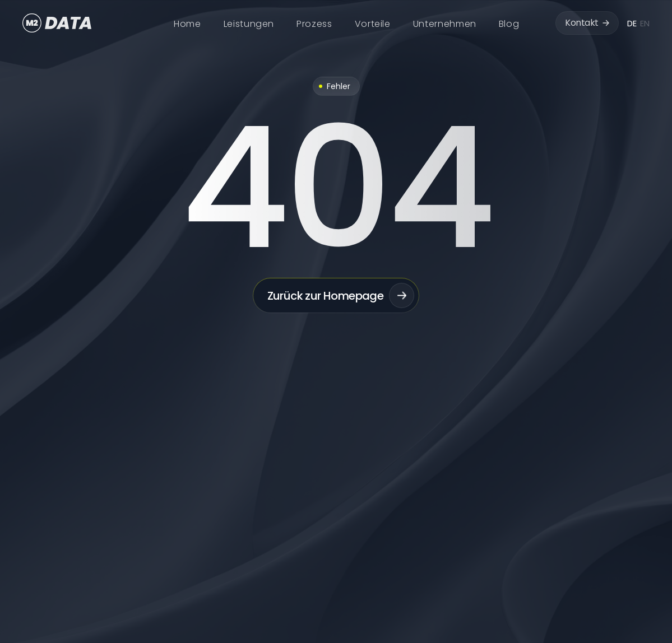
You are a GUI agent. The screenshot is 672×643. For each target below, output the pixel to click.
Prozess (314, 24)
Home (187, 24)
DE (632, 23)
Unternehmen (445, 24)
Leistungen (249, 24)
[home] (57, 23)
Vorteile (373, 24)
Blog (509, 24)
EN (645, 23)
